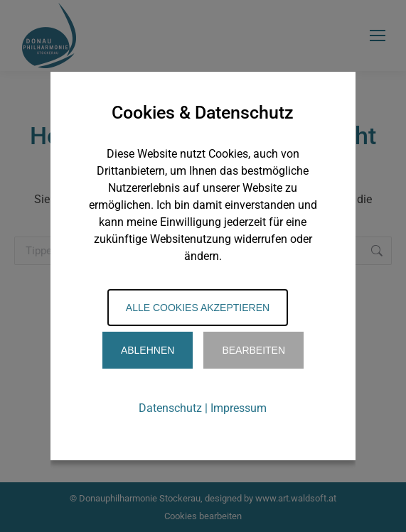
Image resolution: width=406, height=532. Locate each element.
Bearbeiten (253, 350)
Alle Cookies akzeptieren (198, 308)
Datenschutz (170, 408)
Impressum (239, 408)
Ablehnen (148, 350)
